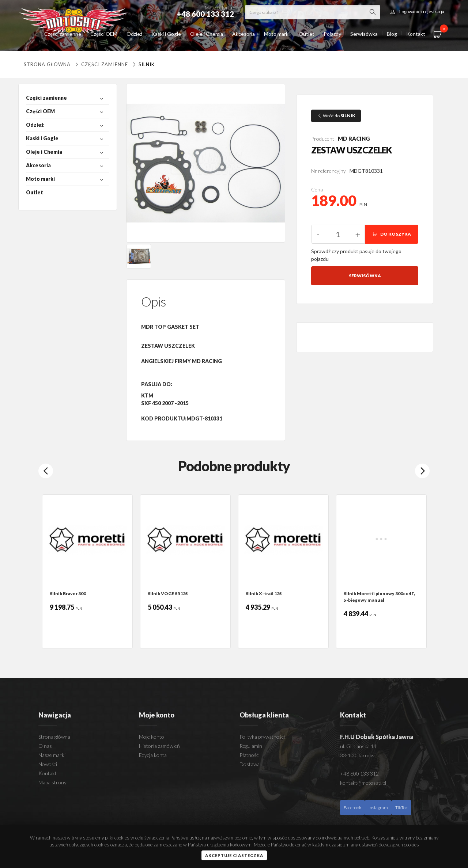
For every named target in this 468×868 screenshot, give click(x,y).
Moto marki (277, 34)
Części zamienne (63, 34)
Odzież (134, 34)
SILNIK (143, 64)
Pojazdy (332, 34)
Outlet (307, 34)
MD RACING (354, 138)
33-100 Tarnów (357, 755)
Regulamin (251, 746)
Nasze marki (52, 755)
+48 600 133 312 (359, 774)
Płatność (249, 755)
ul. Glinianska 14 (358, 746)
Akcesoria (244, 34)
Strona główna (47, 64)
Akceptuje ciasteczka (234, 855)
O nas (45, 746)
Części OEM (104, 34)
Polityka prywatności (262, 737)
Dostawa (250, 764)
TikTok (401, 808)
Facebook (352, 808)
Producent (323, 139)
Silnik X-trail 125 (264, 593)
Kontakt (416, 34)
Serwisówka (364, 34)
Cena (317, 189)
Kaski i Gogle (166, 34)
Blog (392, 34)
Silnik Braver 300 (68, 593)
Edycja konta (153, 755)
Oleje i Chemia (207, 34)
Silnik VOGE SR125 (168, 593)
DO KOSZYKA (391, 234)
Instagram (378, 808)
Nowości (48, 764)
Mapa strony (52, 782)
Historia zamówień (159, 746)
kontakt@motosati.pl (363, 783)
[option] (87, 572)
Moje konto (152, 737)
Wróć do (336, 116)
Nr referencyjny (329, 171)
